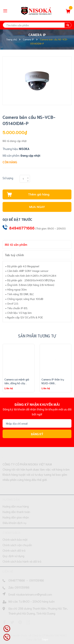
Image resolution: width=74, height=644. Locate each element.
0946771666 (17, 580)
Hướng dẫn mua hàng (16, 506)
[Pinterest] (20, 622)
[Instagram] (28, 622)
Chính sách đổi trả (14, 550)
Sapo (45, 639)
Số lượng (8, 178)
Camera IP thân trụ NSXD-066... (53, 381)
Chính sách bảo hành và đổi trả (22, 561)
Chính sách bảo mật (15, 539)
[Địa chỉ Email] (37, 423)
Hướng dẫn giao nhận (16, 517)
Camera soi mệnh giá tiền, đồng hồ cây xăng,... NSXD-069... (17, 383)
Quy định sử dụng (13, 556)
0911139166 (37, 580)
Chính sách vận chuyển (17, 545)
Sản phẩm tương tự (37, 336)
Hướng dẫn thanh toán (16, 512)
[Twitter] (12, 622)
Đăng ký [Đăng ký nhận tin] (37, 434)
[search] (37, 25)
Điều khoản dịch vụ (14, 523)
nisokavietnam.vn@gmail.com (34, 594)
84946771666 (22, 228)
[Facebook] (4, 622)
